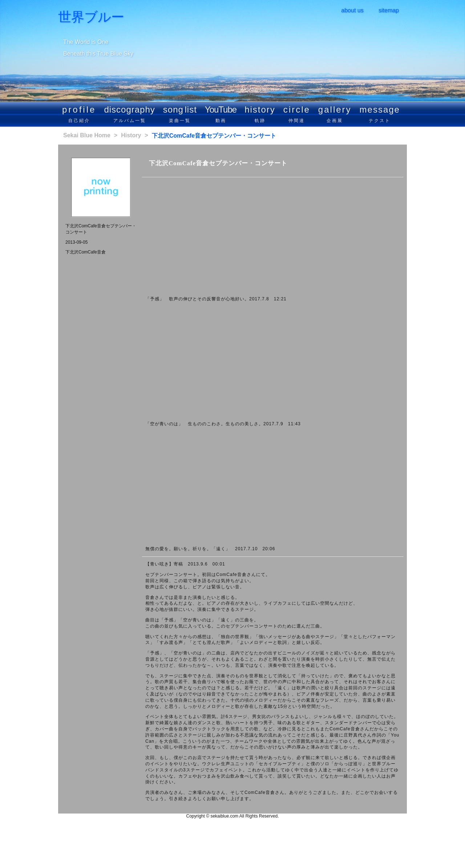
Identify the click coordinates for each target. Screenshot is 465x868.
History (131, 135)
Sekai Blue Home (87, 135)
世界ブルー (91, 17)
